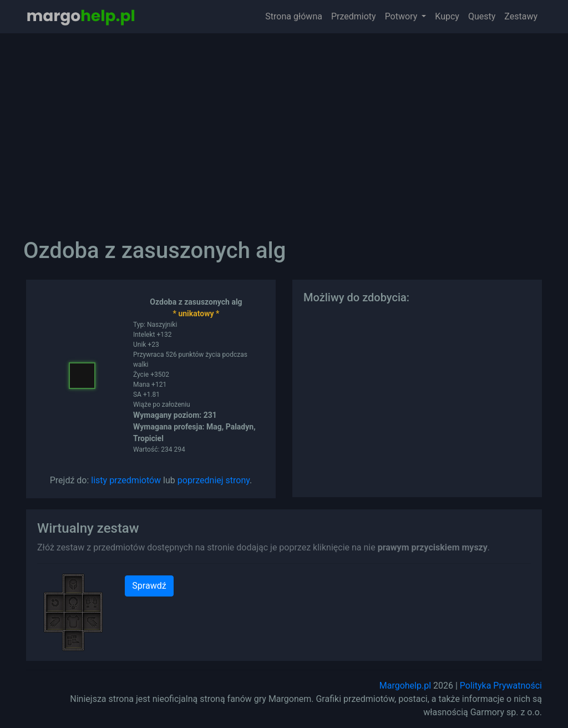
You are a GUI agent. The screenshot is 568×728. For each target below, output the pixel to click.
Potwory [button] (402, 16)
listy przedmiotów (126, 480)
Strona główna (294, 16)
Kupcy (447, 16)
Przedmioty (354, 16)
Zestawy (521, 16)
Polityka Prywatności (501, 686)
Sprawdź (149, 586)
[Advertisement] (284, 128)
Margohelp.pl (405, 686)
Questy (482, 16)
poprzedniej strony (214, 480)
